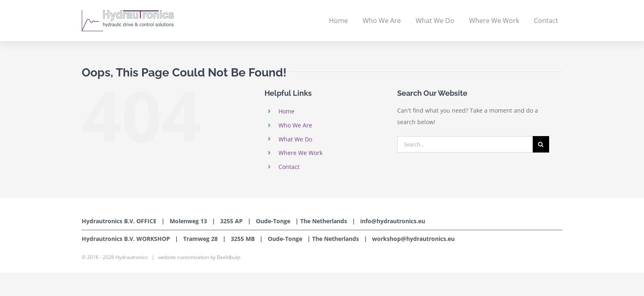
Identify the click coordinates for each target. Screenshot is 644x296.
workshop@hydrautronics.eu (413, 239)
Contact (289, 167)
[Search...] (465, 144)
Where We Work (300, 153)
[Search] (541, 144)
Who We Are (295, 125)
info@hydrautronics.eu (393, 221)
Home (286, 111)
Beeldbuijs (229, 257)
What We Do (295, 139)
